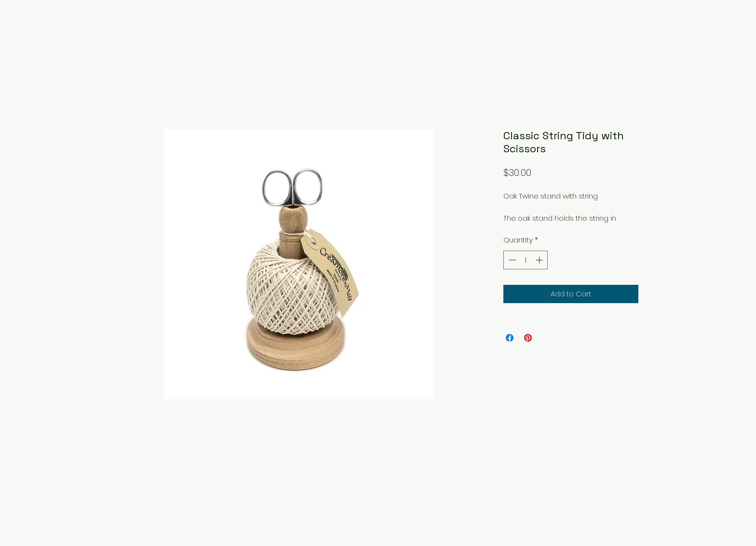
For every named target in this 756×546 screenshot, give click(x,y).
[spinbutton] (526, 260)
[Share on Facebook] (510, 338)
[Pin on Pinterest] (528, 338)
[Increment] (540, 260)
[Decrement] (511, 260)
